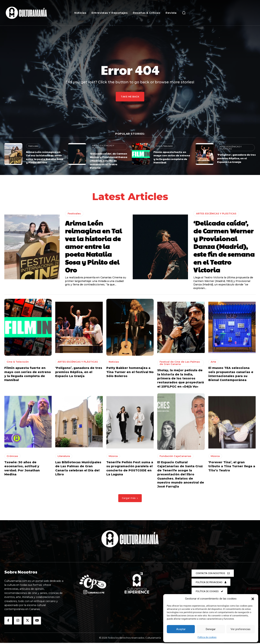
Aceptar (181, 629)
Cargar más (130, 499)
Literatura (64, 457)
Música (113, 457)
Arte (213, 363)
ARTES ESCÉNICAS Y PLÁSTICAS (103, 146)
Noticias (114, 363)
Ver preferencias (240, 629)
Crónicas (12, 457)
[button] (253, 599)
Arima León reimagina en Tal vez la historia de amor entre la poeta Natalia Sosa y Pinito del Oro (45, 157)
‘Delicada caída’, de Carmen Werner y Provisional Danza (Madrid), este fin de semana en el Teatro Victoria (108, 161)
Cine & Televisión (164, 146)
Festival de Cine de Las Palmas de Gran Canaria (180, 364)
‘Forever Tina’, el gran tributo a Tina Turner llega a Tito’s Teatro (232, 467)
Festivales (33, 146)
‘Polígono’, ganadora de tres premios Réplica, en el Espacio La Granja (236, 158)
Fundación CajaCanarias (175, 457)
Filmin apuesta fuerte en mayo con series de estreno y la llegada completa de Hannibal (172, 157)
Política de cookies (207, 637)
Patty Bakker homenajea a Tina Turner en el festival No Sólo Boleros (130, 373)
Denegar (211, 629)
